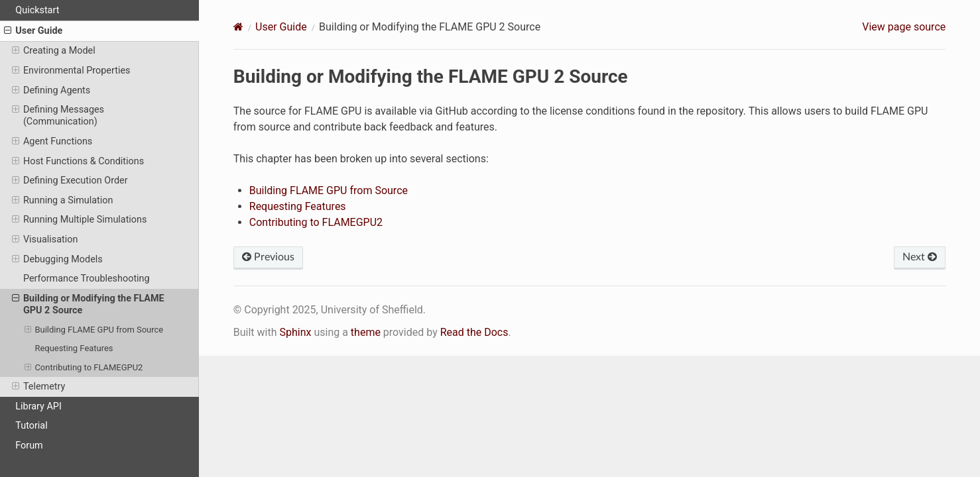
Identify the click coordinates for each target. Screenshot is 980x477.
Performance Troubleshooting (87, 279)
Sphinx (295, 332)
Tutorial (26, 426)
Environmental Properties (71, 71)
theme (366, 332)
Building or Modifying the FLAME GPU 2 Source (88, 304)
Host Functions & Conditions (78, 162)
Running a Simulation (63, 201)
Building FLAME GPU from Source (94, 330)
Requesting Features (74, 348)
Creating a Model (54, 51)
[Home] (238, 27)
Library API (33, 407)
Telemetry (39, 387)
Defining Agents (51, 91)
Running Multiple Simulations (80, 220)
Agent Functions (52, 142)
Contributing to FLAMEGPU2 (84, 368)
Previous (268, 257)
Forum (29, 446)
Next (920, 257)
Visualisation (45, 240)
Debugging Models (57, 260)
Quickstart (31, 11)
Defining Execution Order (70, 181)
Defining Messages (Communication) (58, 116)
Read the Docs (474, 332)
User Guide (33, 31)
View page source (904, 27)
